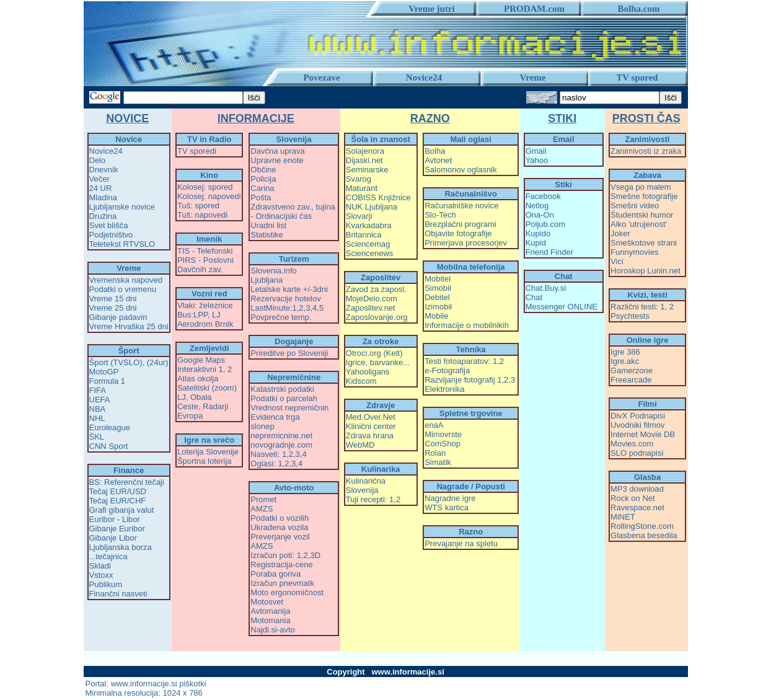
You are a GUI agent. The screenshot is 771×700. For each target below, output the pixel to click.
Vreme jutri (427, 9)
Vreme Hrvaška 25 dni (129, 326)
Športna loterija (204, 461)
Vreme (533, 78)
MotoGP (104, 372)
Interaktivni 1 (200, 369)
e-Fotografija (447, 370)
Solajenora (365, 151)
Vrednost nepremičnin (289, 408)
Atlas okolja (198, 379)
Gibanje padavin (118, 317)
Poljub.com (545, 224)
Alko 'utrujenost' (639, 224)
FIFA (98, 390)
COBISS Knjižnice (378, 197)
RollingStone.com (642, 526)
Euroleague (110, 428)
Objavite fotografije (458, 233)
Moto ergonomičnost (287, 592)
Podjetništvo (111, 235)
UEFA (100, 400)
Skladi (100, 566)
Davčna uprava (277, 151)
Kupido (538, 233)
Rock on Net (633, 498)
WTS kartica (447, 507)
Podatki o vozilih (280, 518)
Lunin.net (664, 271)
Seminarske (367, 170)
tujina (326, 207)
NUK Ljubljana (372, 207)
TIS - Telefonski (205, 251)
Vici (617, 261)
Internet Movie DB (643, 434)
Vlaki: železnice (205, 305)
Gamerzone (632, 370)
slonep (262, 426)
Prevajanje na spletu (461, 543)
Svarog (359, 179)
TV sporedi (197, 151)
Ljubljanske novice (122, 207)
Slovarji (359, 216)
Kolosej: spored (205, 187)
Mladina (104, 197)
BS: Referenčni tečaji (127, 482)
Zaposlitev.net (371, 308)
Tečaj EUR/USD (118, 491)
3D (315, 555)
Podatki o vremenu (123, 289)
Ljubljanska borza (121, 547)
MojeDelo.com (372, 299)
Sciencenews (370, 253)
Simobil (438, 288)
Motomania (270, 620)
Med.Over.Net (371, 417)
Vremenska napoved (126, 280)
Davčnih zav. (200, 269)
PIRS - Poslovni (205, 260)
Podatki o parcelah (284, 398)
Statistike (267, 235)
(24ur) (158, 362)
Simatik (438, 462)
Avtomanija (270, 611)
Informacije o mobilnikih (467, 325)
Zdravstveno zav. (281, 207)
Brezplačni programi (460, 224)
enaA (434, 425)
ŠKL (97, 437)
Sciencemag (368, 244)
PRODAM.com (530, 9)
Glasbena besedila (644, 535)
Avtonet (438, 160)
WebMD (360, 445)
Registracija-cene (281, 565)
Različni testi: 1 (637, 307)
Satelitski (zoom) (207, 388)
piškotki (192, 684)
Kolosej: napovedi (209, 196)
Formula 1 (108, 381)
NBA (98, 409)
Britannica (364, 235)
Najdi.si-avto (273, 630)
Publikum (106, 584)
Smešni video (635, 206)
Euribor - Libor (115, 519)
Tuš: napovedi (202, 215)
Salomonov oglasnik (460, 170)
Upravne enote (277, 160)
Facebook (543, 196)
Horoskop (628, 271)
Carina (262, 188)
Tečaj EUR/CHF (118, 501)
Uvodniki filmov (637, 425)
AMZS (262, 509)
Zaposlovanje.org (377, 317)
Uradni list (268, 225)
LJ (216, 315)
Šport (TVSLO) (116, 362)
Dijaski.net (364, 160)
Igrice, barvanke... (378, 362)
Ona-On (540, 215)
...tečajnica (108, 556)
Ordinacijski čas (284, 216)
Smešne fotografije (644, 196)
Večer (99, 179)
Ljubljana (267, 280)
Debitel (437, 297)
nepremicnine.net (281, 436)
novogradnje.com (281, 445)
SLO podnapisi (637, 453)
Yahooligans (368, 372)
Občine (263, 170)
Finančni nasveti (118, 594)
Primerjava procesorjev (466, 243)
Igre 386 (625, 352)
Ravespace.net (637, 507)
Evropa (190, 416)
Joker (620, 233)
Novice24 (424, 78)
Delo (98, 160)
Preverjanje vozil (280, 537)
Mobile (436, 316)
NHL (97, 418)
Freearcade (631, 380)
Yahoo (537, 160)
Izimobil (438, 307)
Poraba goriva (275, 574)
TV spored (637, 78)
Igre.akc (625, 361)
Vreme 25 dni (113, 308)
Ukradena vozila (279, 527)
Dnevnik (104, 170)
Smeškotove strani (644, 243)
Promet (263, 499)
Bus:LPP (192, 315)
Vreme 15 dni (113, 299)
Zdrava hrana (370, 436)
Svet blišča (109, 225)
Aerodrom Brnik (205, 324)
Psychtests (630, 316)
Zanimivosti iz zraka (646, 151)
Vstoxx (101, 575)
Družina (103, 216)
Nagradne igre (450, 498)
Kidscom (361, 381)
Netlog (537, 206)
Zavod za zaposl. (376, 289)
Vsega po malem (641, 187)
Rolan (435, 453)
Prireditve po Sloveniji (289, 353)
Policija (263, 179)
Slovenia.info (273, 271)
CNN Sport (109, 446)
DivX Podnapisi (638, 416)
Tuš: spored (198, 206)
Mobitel (438, 279)
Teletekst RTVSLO (122, 244)
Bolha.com (634, 9)
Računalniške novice (461, 206)
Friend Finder (549, 252)
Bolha (435, 151)
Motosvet (267, 602)
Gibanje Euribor (117, 529)
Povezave (321, 78)
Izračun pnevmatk (282, 583)
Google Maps (201, 360)
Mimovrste (443, 434)
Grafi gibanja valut (122, 510)
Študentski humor (642, 215)
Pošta (261, 197)
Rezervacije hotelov (285, 299)
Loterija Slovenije (208, 452)
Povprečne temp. (281, 317)
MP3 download (637, 489)
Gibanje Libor (113, 538)
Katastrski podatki (282, 389)
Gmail (536, 151)
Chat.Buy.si (546, 288)
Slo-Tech (440, 215)
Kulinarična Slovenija (366, 485)
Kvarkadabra (369, 225)
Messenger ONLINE (562, 307)
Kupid (536, 243)
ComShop (443, 444)
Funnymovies (634, 252)
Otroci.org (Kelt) (374, 353)
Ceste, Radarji (203, 406)
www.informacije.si (144, 684)
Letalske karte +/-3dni (289, 289)
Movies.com (632, 444)
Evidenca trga (275, 417)
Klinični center (371, 426)
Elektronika (444, 389)
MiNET (623, 517)
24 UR (101, 188)
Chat (534, 297)
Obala (201, 397)
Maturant (362, 188)
